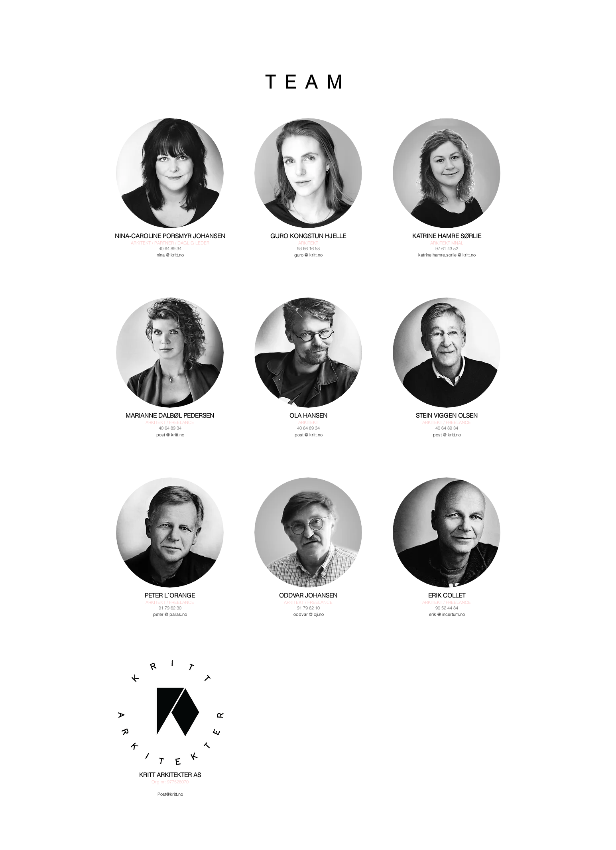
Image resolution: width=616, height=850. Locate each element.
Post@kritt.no (170, 794)
